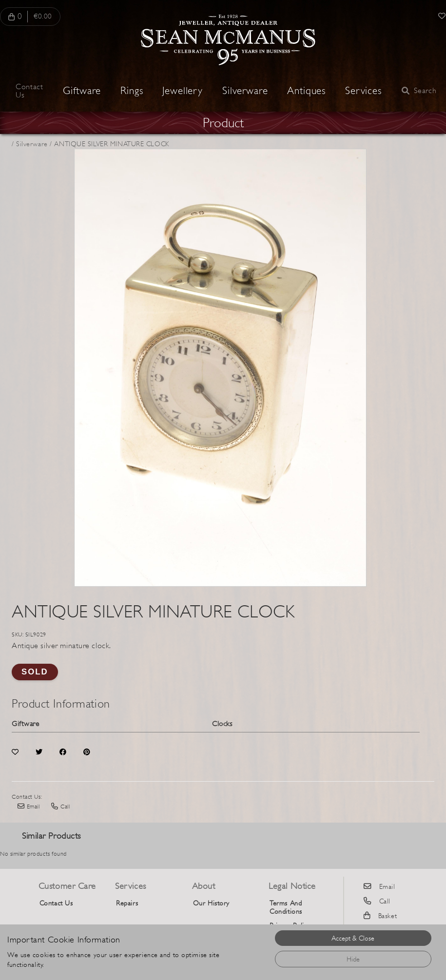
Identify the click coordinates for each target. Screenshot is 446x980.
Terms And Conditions (286, 907)
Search (419, 91)
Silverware (245, 91)
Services (363, 91)
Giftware (82, 91)
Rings (132, 91)
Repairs (127, 903)
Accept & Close (353, 938)
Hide (353, 959)
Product (223, 123)
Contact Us (29, 91)
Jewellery (183, 91)
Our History (211, 903)
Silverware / (34, 144)
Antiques (306, 91)
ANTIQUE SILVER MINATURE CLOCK (111, 144)
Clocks (222, 724)
